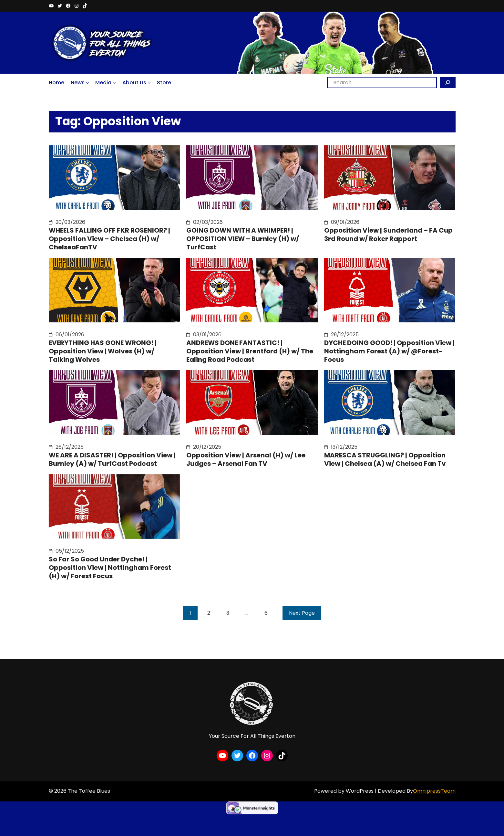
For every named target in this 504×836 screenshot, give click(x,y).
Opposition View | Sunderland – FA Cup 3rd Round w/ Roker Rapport (388, 235)
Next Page (302, 613)
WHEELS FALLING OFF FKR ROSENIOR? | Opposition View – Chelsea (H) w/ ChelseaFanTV (109, 239)
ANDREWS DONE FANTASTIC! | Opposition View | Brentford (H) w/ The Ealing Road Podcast (250, 351)
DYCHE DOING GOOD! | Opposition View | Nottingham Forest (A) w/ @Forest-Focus (389, 351)
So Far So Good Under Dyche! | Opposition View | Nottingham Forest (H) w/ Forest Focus (110, 568)
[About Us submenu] (149, 82)
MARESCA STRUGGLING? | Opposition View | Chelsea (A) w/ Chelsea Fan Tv (385, 459)
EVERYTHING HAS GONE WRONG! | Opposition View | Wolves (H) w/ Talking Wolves (103, 351)
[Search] (448, 83)
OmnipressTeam (434, 791)
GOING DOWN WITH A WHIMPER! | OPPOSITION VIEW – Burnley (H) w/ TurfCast (243, 239)
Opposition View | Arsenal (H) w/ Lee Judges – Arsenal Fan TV (246, 459)
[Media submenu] (114, 82)
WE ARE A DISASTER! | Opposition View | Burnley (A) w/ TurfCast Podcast (112, 459)
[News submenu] (87, 82)
